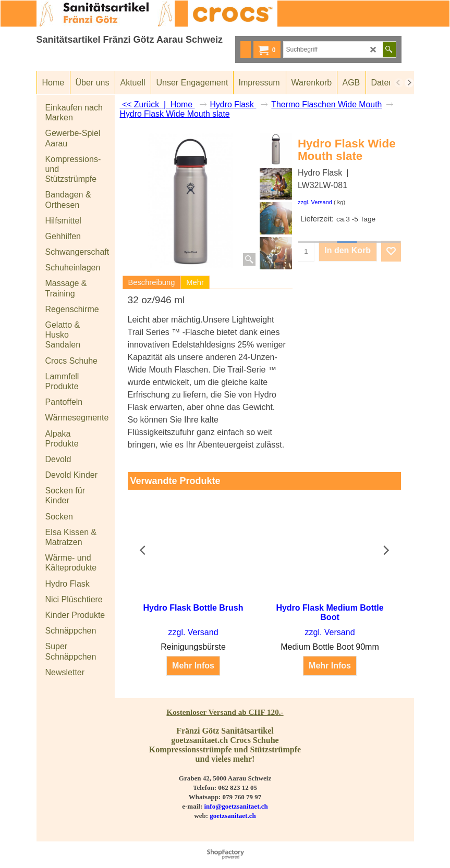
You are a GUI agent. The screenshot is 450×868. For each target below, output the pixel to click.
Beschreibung (152, 282)
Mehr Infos (193, 656)
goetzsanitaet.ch (233, 816)
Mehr (195, 282)
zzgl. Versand (315, 202)
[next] (409, 83)
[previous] (399, 83)
